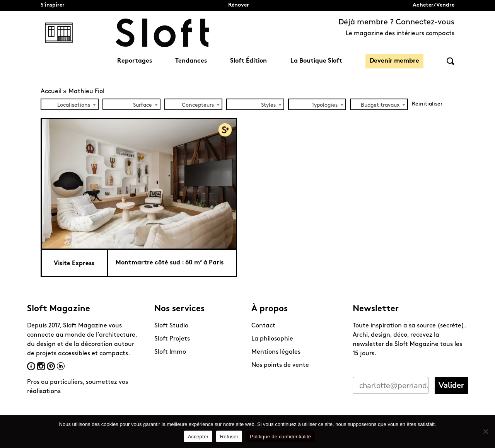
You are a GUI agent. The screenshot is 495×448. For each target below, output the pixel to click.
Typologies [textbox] (325, 105)
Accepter (198, 437)
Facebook (31, 366)
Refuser (229, 437)
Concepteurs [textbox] (198, 105)
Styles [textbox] (268, 105)
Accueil (51, 92)
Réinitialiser (427, 104)
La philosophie (272, 339)
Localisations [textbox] (74, 105)
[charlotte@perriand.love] (391, 385)
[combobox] (70, 104)
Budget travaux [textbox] (380, 105)
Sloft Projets (172, 339)
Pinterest (51, 366)
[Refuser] (485, 431)
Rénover (239, 5)
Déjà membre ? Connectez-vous (396, 22)
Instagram (41, 366)
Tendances (191, 61)
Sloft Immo (170, 352)
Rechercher (451, 61)
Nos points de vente (280, 365)
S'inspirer (53, 5)
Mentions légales (276, 352)
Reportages (135, 61)
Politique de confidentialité (280, 437)
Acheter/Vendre (434, 5)
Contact (263, 326)
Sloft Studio (171, 326)
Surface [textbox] (143, 105)
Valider (451, 385)
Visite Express (74, 264)
